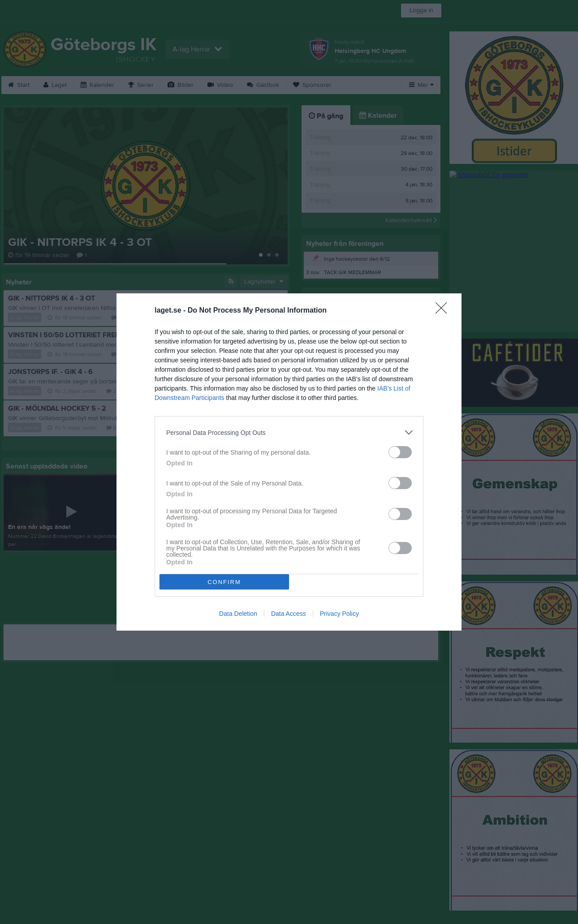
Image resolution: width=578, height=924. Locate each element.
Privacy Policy (339, 614)
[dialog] (289, 462)
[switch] (400, 452)
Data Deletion (238, 614)
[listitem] (289, 432)
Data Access (289, 614)
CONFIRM (224, 582)
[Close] (444, 311)
